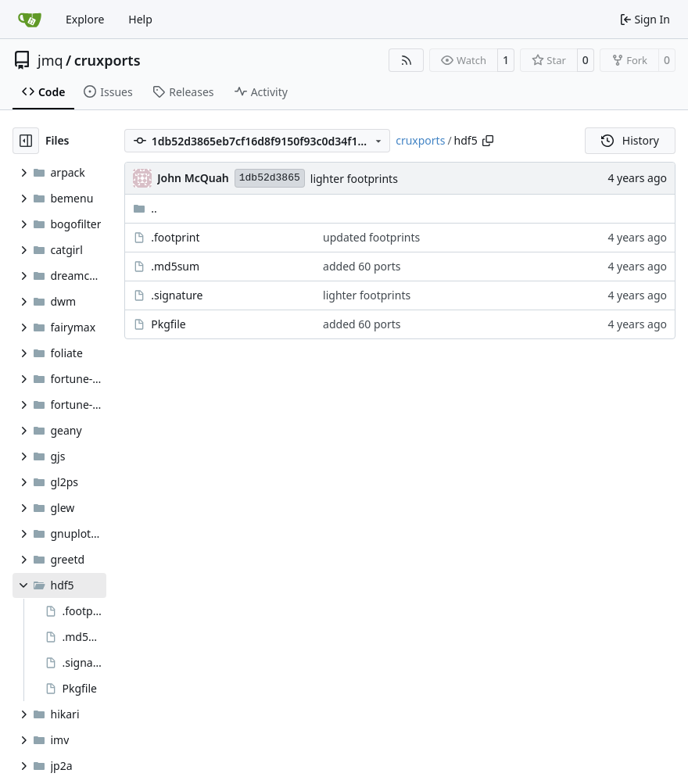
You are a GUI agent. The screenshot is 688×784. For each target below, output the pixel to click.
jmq (50, 60)
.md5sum (175, 266)
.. (145, 208)
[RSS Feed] (407, 60)
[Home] (30, 20)
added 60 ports (362, 266)
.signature (177, 295)
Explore (85, 19)
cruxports (107, 60)
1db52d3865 (270, 178)
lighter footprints (354, 179)
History (630, 140)
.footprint (175, 237)
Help (140, 19)
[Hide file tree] (26, 141)
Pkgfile (168, 324)
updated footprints (371, 237)
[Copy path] (488, 141)
